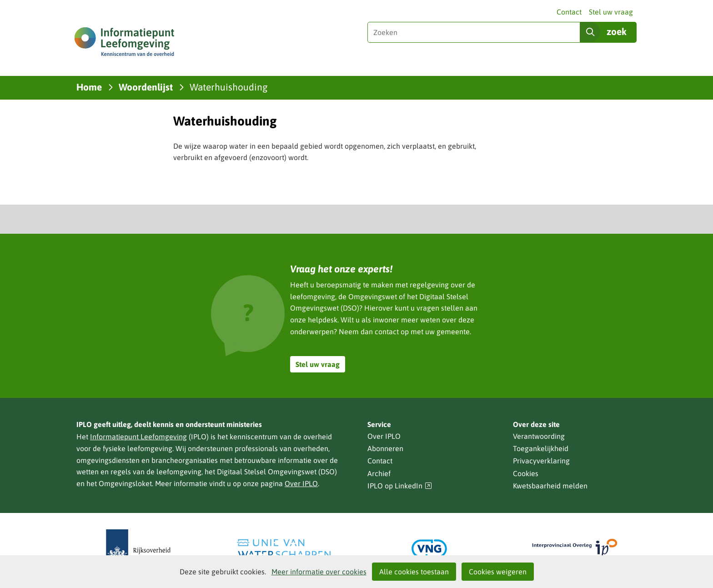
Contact (569, 12)
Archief (379, 473)
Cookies (526, 473)
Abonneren (385, 448)
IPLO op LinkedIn (400, 486)
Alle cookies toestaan (414, 572)
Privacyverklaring (541, 461)
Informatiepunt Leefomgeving (138, 437)
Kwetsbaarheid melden (550, 486)
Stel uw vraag (611, 12)
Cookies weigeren (498, 572)
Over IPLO (301, 483)
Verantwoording (539, 436)
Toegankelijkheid (541, 448)
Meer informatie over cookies (319, 572)
